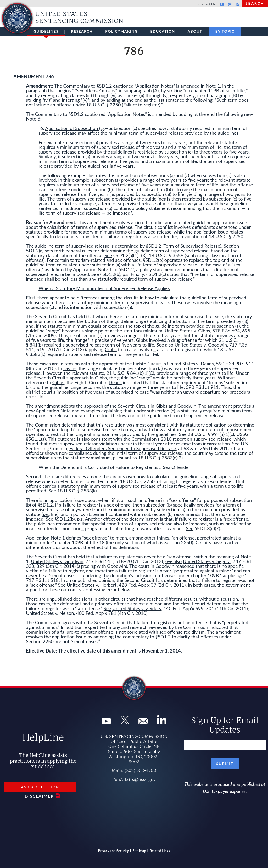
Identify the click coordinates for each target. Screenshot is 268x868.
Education (163, 31)
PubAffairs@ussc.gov (134, 779)
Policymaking (121, 31)
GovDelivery (230, 4)
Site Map (139, 851)
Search (255, 3)
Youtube (222, 4)
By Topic (225, 31)
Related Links (160, 851)
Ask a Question (40, 787)
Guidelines (46, 32)
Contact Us (207, 4)
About (195, 31)
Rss (237, 4)
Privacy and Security (113, 851)
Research (82, 31)
